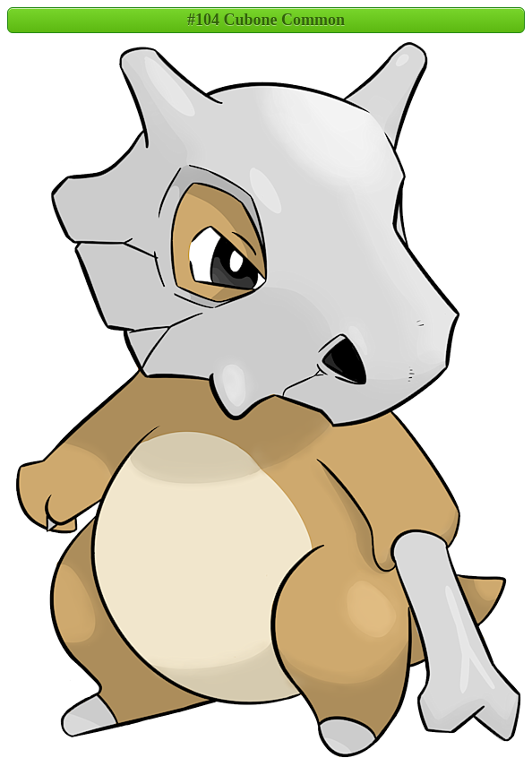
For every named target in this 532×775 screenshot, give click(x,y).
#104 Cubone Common (266, 20)
